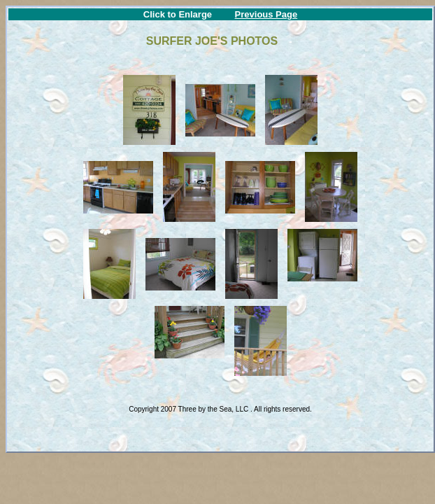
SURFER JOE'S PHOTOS (214, 41)
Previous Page (266, 14)
